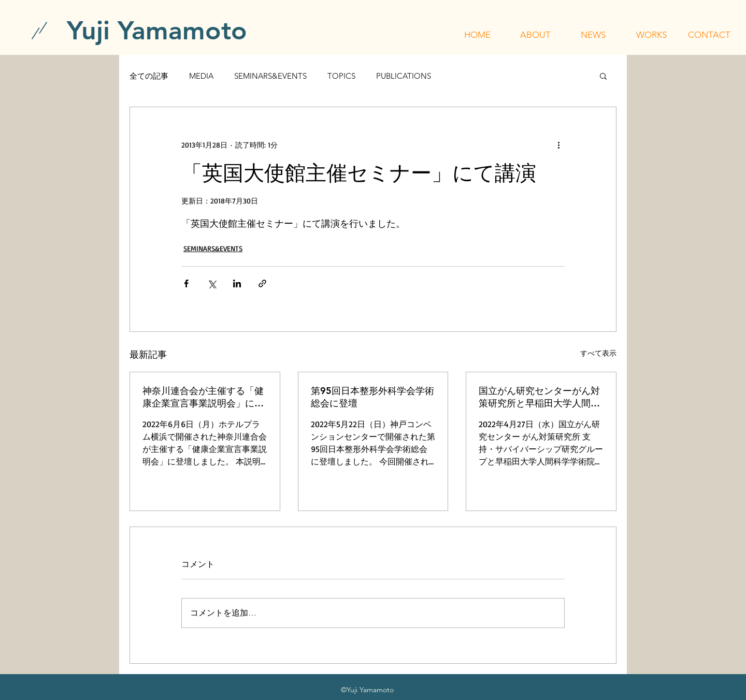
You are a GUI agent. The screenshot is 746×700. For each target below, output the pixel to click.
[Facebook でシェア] (186, 283)
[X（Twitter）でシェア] (212, 283)
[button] (535, 35)
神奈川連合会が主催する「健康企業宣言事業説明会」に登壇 (203, 397)
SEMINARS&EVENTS (270, 76)
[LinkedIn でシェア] (237, 283)
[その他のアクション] (558, 144)
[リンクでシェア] (262, 283)
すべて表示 (598, 353)
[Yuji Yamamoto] (157, 30)
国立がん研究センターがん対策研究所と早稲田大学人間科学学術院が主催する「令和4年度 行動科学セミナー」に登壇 (541, 397)
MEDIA (201, 76)
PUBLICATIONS (404, 76)
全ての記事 (149, 76)
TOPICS (341, 76)
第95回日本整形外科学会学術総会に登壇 (372, 397)
